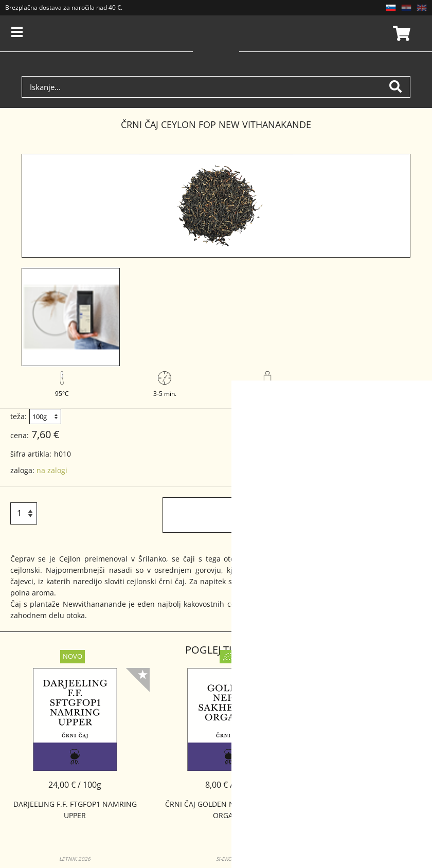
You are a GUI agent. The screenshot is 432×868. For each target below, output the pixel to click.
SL (391, 8)
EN (422, 8)
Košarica (400, 33)
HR (406, 8)
